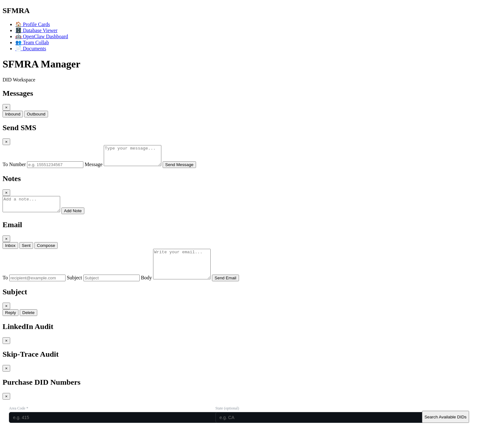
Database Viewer (36, 30)
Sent (26, 252)
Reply (11, 325)
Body (147, 290)
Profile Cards (33, 24)
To (5, 290)
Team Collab (32, 42)
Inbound (13, 114)
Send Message (186, 168)
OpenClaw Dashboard (42, 36)
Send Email (232, 290)
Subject (74, 290)
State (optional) (227, 421)
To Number (14, 168)
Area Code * (19, 421)
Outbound (36, 114)
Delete (28, 325)
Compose (46, 252)
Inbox (10, 252)
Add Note (79, 217)
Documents (31, 49)
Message (94, 168)
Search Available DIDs (446, 429)
